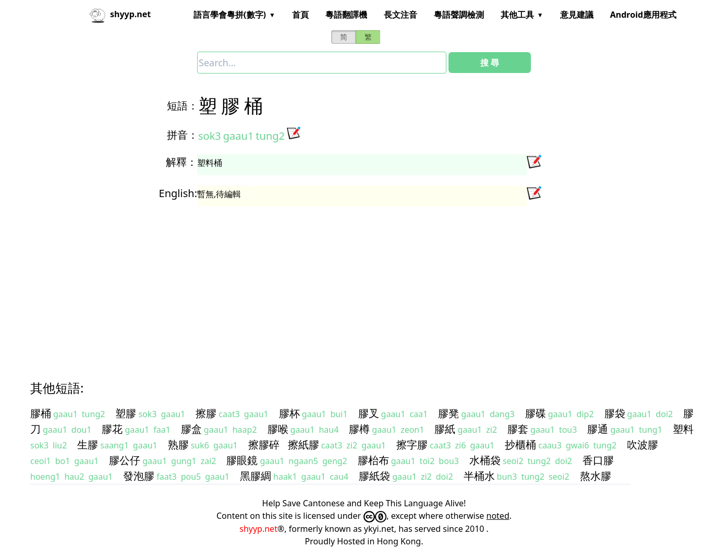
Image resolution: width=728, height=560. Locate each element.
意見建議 (577, 15)
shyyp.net (258, 529)
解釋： (181, 162)
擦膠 (206, 413)
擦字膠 (412, 445)
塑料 (683, 429)
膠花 (112, 429)
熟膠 (178, 445)
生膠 (88, 445)
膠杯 (289, 413)
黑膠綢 (256, 476)
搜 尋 (490, 63)
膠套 (518, 429)
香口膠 (598, 460)
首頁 (300, 15)
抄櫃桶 (520, 445)
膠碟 (536, 413)
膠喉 (278, 429)
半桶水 (479, 476)
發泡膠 (139, 476)
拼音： (183, 135)
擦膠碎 (264, 445)
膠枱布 (373, 460)
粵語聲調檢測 (459, 15)
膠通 (598, 429)
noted (498, 516)
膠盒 (191, 429)
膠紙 (445, 429)
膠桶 (41, 413)
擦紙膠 (304, 445)
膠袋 (615, 413)
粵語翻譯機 (346, 15)
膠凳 (448, 413)
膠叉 (369, 413)
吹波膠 (642, 445)
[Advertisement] (345, 284)
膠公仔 (125, 460)
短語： (183, 106)
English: (178, 193)
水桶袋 (485, 460)
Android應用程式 (643, 15)
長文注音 (401, 15)
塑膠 (126, 413)
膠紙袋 (374, 476)
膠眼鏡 (242, 460)
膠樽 (359, 429)
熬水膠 (596, 476)
